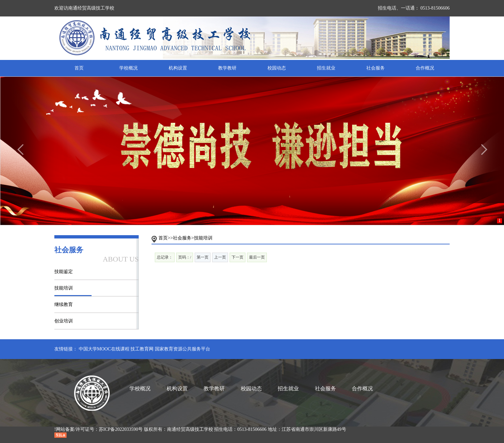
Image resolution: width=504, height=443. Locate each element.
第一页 (203, 257)
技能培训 (64, 288)
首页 (79, 68)
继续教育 (64, 305)
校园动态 (277, 68)
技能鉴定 (64, 272)
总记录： (165, 257)
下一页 (238, 257)
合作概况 (425, 68)
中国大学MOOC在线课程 (104, 349)
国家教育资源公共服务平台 (182, 349)
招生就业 (326, 68)
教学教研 (227, 68)
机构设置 (178, 68)
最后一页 (257, 257)
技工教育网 (142, 349)
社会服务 (376, 68)
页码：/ (185, 257)
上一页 (220, 257)
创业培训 (64, 321)
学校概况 (128, 68)
